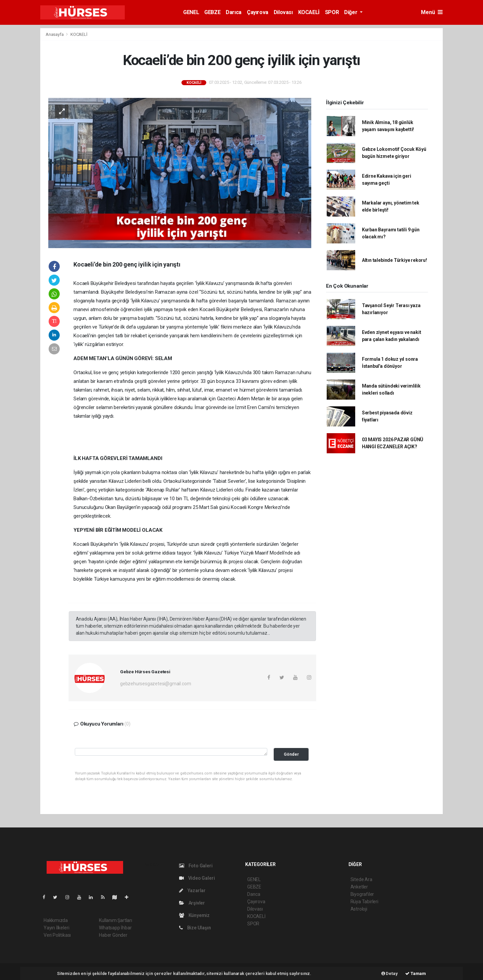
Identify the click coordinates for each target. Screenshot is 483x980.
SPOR (332, 12)
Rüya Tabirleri (364, 902)
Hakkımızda (56, 920)
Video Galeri (197, 878)
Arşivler (192, 903)
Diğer (351, 12)
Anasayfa (55, 34)
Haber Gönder (113, 935)
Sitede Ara (361, 879)
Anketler (359, 887)
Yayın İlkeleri (56, 928)
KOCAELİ (309, 12)
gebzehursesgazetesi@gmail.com (155, 684)
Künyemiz (194, 915)
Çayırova (258, 12)
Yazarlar (192, 890)
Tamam (416, 973)
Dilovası (283, 12)
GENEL (191, 12)
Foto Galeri (196, 866)
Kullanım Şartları (116, 920)
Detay (390, 973)
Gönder (291, 754)
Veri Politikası (57, 935)
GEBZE (212, 12)
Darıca (234, 12)
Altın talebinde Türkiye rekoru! (394, 260)
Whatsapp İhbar (115, 928)
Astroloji (359, 909)
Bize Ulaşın (195, 928)
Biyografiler (362, 894)
